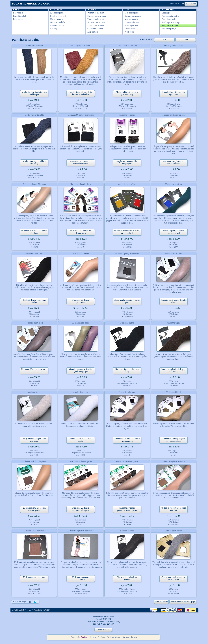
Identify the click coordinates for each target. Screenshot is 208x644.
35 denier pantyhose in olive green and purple (81, 370)
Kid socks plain (57, 13)
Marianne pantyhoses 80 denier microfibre (81, 162)
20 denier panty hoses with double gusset (34, 509)
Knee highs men (131, 25)
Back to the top (161, 602)
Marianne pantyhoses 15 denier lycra (81, 232)
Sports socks (130, 29)
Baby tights (18, 19)
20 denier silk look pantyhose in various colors (174, 440)
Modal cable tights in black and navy (34, 162)
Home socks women (96, 22)
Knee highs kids (57, 25)
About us (93, 637)
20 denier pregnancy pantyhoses (81, 578)
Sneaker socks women (97, 16)
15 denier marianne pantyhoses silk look (34, 232)
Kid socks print (57, 19)
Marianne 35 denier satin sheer (34, 369)
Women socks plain (96, 13)
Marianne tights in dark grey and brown (174, 370)
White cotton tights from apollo (81, 440)
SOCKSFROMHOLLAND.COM (31, 4)
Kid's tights (55, 29)
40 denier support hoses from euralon (174, 509)
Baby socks (18, 13)
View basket (191, 4)
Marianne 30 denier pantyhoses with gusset (127, 509)
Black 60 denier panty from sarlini (34, 301)
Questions (126, 637)
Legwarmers (93, 32)
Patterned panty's (169, 29)
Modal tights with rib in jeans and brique (34, 93)
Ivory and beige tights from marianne (34, 440)
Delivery (111, 637)
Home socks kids (58, 22)
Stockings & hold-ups (171, 22)
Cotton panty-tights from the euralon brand (174, 578)
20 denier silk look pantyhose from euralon (127, 440)
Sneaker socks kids (58, 16)
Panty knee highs (169, 19)
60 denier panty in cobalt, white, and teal (173, 232)
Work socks (130, 32)
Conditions (102, 637)
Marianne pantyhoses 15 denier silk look (174, 162)
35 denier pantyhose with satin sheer (174, 301)
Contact (118, 637)
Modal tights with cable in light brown (174, 93)
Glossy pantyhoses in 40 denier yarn (127, 301)
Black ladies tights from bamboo (127, 578)
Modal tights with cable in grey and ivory (127, 93)
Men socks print (131, 19)
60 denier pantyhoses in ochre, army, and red (127, 232)
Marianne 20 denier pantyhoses (81, 301)
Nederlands (75, 637)
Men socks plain (132, 13)
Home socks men (132, 22)
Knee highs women (96, 25)
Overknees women (95, 29)
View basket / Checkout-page (183, 602)
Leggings (166, 13)
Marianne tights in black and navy (127, 370)
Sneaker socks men (133, 16)
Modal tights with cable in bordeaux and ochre (81, 93)
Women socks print (96, 19)
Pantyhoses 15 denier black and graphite (127, 162)
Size (164, 39)
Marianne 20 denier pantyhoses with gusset (81, 509)
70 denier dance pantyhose (34, 577)
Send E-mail (103, 630)
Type (186, 39)
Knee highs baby (20, 16)
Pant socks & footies (170, 16)
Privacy (134, 637)
